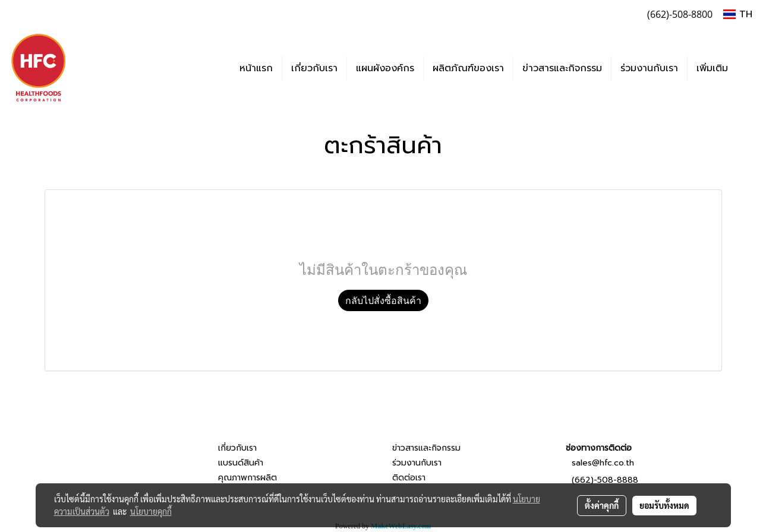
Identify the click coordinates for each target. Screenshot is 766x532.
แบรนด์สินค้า (241, 463)
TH (738, 14)
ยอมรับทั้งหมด (664, 505)
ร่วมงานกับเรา (649, 68)
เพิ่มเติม (712, 68)
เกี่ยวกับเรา (314, 68)
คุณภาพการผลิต (248, 478)
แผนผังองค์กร (385, 68)
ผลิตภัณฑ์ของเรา (468, 68)
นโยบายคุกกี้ (151, 511)
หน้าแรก (256, 68)
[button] (748, 68)
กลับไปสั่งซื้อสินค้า (383, 300)
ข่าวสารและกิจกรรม (562, 68)
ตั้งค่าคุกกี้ (602, 505)
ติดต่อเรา (409, 478)
